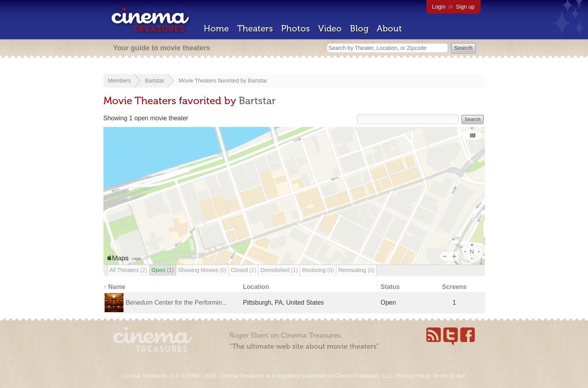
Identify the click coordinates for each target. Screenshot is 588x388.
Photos (296, 29)
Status (390, 287)
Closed (244, 270)
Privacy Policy (413, 376)
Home (216, 29)
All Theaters (128, 270)
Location (256, 287)
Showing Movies (202, 270)
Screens (454, 287)
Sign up (465, 7)
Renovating (356, 270)
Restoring (318, 270)
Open (163, 270)
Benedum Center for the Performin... (177, 302)
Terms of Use (448, 376)
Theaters (255, 29)
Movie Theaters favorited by (213, 81)
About (389, 29)
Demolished (279, 270)
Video (330, 29)
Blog (359, 29)
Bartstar (155, 81)
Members (120, 81)
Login (439, 7)
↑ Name (114, 287)
